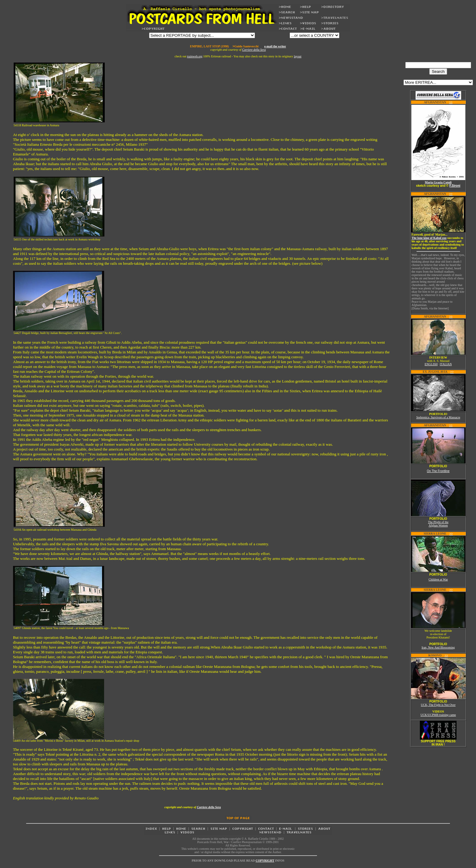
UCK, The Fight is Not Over (438, 705)
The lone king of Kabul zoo (429, 238)
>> (451, 102)
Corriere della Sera (254, 50)
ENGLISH (431, 364)
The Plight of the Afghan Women (438, 524)
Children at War (438, 579)
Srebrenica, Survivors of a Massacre (438, 417)
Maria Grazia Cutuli (438, 182)
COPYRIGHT (265, 861)
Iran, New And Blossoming (438, 647)
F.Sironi (455, 186)
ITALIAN (446, 364)
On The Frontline (438, 471)
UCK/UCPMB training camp (438, 715)
